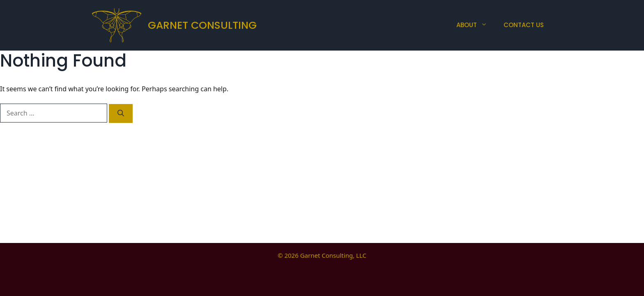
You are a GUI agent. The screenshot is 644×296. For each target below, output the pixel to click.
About (476, 25)
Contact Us (524, 25)
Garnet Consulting (202, 25)
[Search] (121, 113)
